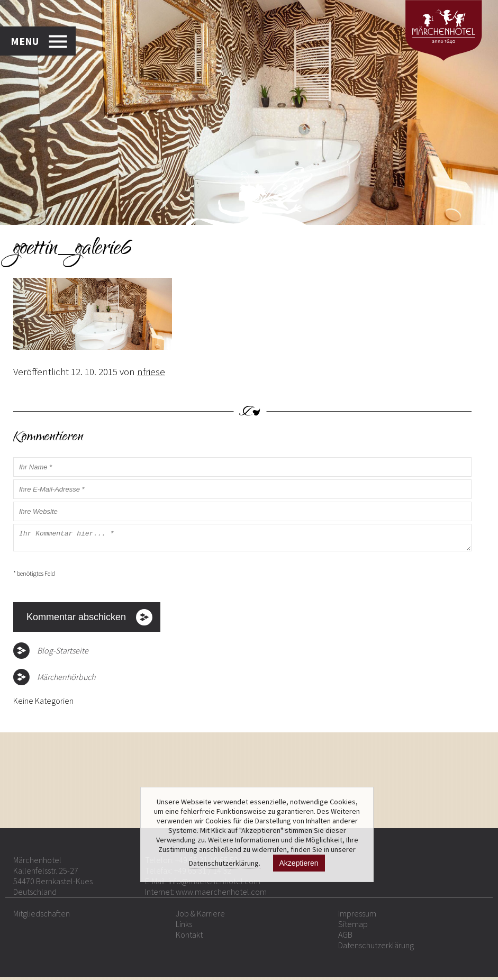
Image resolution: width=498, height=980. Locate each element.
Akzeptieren (299, 863)
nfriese (151, 371)
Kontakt (189, 938)
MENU (25, 41)
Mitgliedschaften (42, 917)
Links (184, 927)
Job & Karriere (200, 917)
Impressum (357, 917)
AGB (345, 938)
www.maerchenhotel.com (221, 895)
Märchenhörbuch (66, 680)
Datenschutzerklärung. (225, 863)
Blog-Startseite (63, 654)
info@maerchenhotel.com (214, 884)
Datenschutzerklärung (376, 948)
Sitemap (353, 927)
